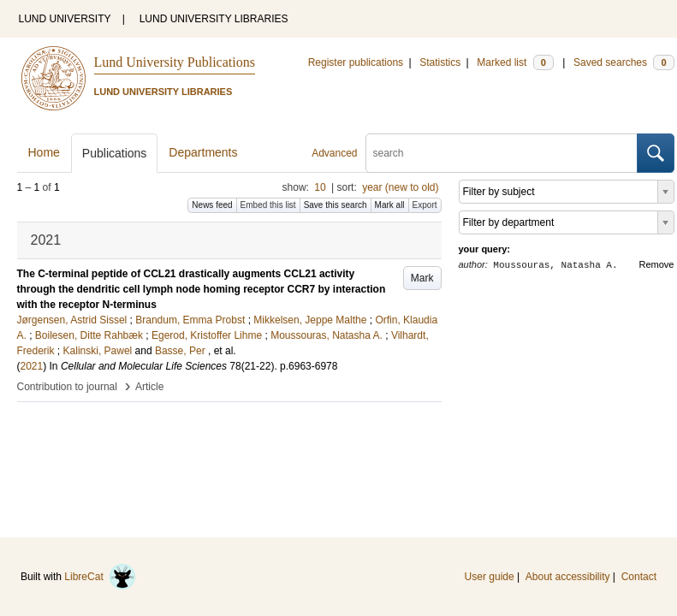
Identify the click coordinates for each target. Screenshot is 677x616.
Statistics (440, 62)
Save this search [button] (336, 205)
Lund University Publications (175, 62)
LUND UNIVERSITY (65, 19)
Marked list (515, 62)
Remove (657, 264)
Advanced (334, 153)
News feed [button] (212, 205)
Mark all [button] (390, 205)
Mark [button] (422, 278)
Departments (203, 152)
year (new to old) (400, 187)
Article (149, 387)
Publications (115, 153)
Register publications (356, 62)
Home (44, 152)
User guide (490, 577)
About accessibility (568, 577)
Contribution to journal (67, 387)
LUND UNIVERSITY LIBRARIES (214, 19)
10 (320, 187)
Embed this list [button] (268, 205)
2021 (32, 366)
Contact (639, 577)
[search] (502, 153)
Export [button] (425, 205)
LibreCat (100, 577)
